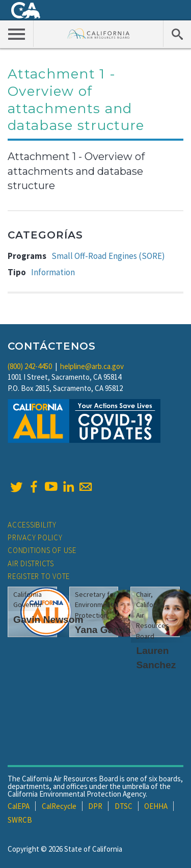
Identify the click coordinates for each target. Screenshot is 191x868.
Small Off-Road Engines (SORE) (108, 256)
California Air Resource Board (99, 33)
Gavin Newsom (48, 620)
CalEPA (19, 806)
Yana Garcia (103, 630)
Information (53, 272)
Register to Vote (39, 576)
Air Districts (31, 563)
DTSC (124, 806)
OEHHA (156, 806)
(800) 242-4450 (30, 366)
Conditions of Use (42, 550)
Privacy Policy (35, 537)
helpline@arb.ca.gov (92, 366)
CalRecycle (59, 806)
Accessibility (32, 525)
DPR (95, 806)
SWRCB (20, 820)
